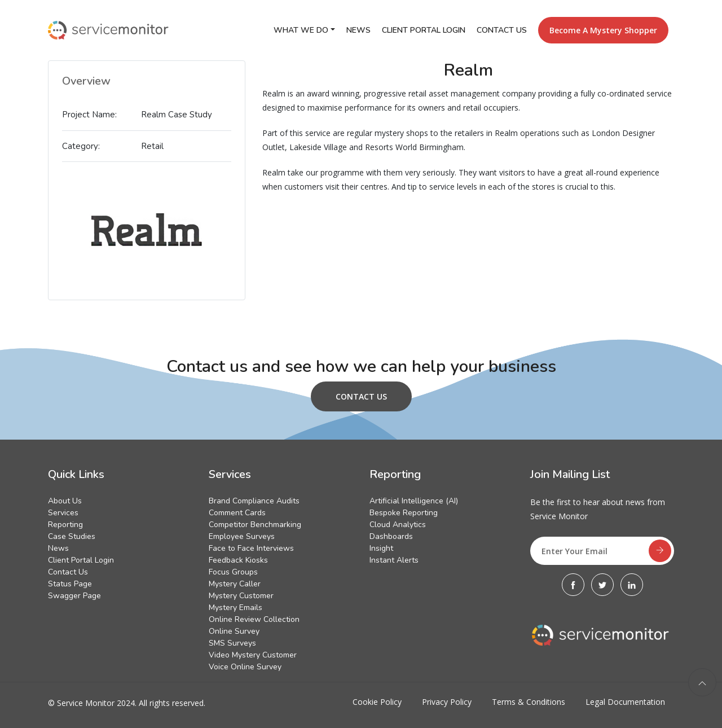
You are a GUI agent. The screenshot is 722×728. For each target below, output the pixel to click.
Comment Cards (237, 513)
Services (63, 513)
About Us (65, 501)
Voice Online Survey (245, 667)
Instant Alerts (394, 560)
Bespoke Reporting (404, 513)
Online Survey (234, 631)
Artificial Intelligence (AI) (414, 501)
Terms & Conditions (529, 702)
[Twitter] (602, 585)
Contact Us (502, 30)
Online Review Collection (254, 619)
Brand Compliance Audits (254, 501)
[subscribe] (660, 551)
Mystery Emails (235, 608)
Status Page (70, 584)
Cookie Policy (377, 702)
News (358, 30)
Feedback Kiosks (238, 560)
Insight (381, 548)
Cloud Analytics (398, 525)
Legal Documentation (625, 702)
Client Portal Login (424, 30)
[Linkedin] (632, 585)
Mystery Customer (241, 596)
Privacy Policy (447, 702)
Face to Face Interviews (251, 548)
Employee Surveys (242, 536)
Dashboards (391, 536)
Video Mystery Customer (253, 655)
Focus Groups (233, 572)
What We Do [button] (301, 30)
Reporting (65, 525)
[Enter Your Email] (602, 551)
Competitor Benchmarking (255, 525)
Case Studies (72, 536)
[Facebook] (573, 585)
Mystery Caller (235, 584)
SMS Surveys (232, 643)
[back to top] (702, 682)
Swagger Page (74, 596)
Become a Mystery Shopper (603, 30)
